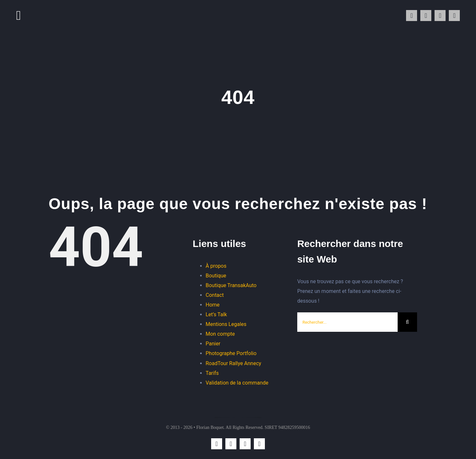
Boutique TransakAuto (231, 285)
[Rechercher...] (347, 322)
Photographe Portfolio (231, 353)
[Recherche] (407, 322)
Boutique (216, 276)
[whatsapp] (426, 16)
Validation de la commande (237, 383)
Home (213, 305)
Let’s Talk (216, 314)
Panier (213, 344)
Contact (215, 295)
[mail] (440, 16)
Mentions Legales (226, 324)
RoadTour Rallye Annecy (233, 363)
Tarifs (212, 373)
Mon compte (220, 334)
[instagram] (412, 16)
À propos (216, 266)
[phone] (454, 16)
